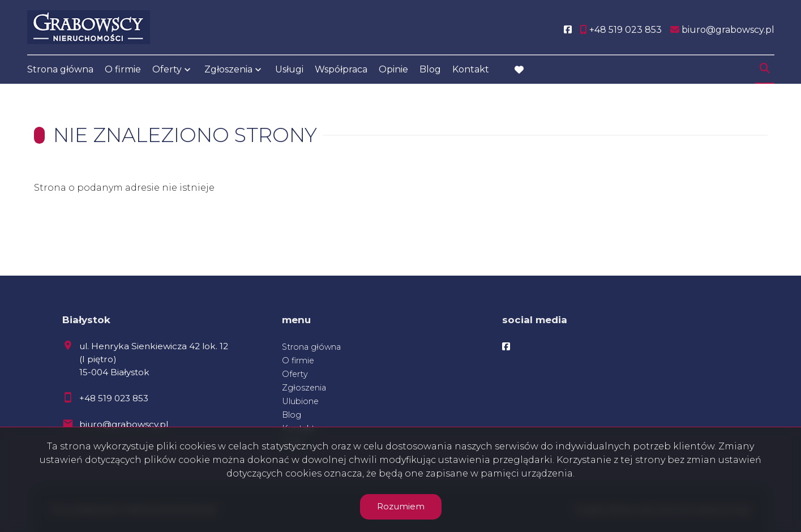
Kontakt (471, 69)
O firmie (123, 69)
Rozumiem (401, 506)
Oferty (167, 69)
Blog (430, 69)
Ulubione (300, 401)
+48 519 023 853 (114, 398)
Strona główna (60, 69)
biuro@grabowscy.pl (124, 424)
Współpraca (341, 69)
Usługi (289, 69)
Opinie (393, 69)
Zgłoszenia (228, 69)
